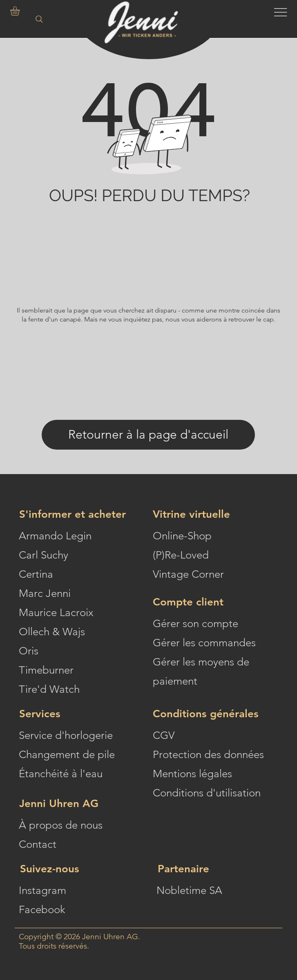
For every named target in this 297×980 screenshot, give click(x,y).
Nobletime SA (189, 890)
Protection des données (208, 755)
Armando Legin (55, 536)
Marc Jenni (45, 593)
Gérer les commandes (204, 643)
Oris (29, 651)
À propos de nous (61, 825)
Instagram (42, 890)
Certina (36, 574)
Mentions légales (192, 774)
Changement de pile (67, 755)
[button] (20, 11)
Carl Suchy (44, 555)
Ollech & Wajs (52, 632)
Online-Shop (182, 536)
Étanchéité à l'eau (61, 774)
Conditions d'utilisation (207, 793)
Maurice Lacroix (56, 613)
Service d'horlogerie (66, 735)
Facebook (42, 910)
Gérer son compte (195, 624)
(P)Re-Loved (181, 555)
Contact (38, 844)
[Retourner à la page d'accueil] (148, 435)
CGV (164, 735)
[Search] (39, 20)
